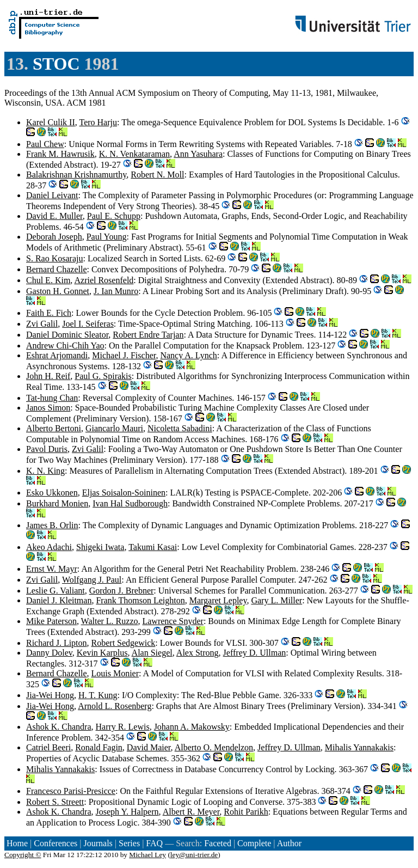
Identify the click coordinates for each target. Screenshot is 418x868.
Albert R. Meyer (191, 812)
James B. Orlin (52, 525)
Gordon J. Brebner (122, 591)
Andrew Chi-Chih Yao (65, 346)
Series (129, 843)
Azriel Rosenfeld (104, 280)
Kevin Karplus (102, 653)
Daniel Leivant (52, 195)
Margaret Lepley (218, 600)
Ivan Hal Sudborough (130, 503)
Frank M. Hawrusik (60, 154)
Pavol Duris (47, 449)
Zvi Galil (42, 324)
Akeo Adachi (49, 547)
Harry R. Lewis (123, 727)
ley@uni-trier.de (194, 855)
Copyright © (23, 855)
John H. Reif (48, 376)
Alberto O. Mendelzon (214, 747)
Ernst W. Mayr (52, 569)
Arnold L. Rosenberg (115, 706)
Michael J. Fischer (124, 355)
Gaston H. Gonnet (58, 291)
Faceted (218, 843)
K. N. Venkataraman (134, 154)
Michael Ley (147, 855)
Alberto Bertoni (54, 428)
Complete (254, 843)
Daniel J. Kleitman (59, 600)
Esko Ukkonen (52, 493)
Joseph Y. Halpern (127, 812)
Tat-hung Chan (52, 398)
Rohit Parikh (246, 812)
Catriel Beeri (48, 747)
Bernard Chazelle (57, 269)
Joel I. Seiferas (88, 324)
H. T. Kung (98, 695)
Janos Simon (48, 408)
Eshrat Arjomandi (57, 355)
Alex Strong (198, 653)
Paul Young (107, 237)
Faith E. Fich (49, 313)
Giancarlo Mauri (114, 428)
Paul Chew (45, 144)
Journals (98, 843)
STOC (56, 64)
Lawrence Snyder (173, 621)
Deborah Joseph (54, 237)
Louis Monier (115, 673)
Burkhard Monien (57, 503)
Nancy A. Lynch (188, 355)
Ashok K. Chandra (59, 727)
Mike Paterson (51, 621)
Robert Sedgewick (124, 643)
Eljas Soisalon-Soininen (124, 493)
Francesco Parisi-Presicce (71, 791)
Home (17, 843)
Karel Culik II (51, 122)
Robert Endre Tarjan (148, 335)
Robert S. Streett (55, 802)
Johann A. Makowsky (192, 727)
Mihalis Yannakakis (359, 747)
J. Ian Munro (116, 291)
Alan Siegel (152, 653)
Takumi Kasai (153, 547)
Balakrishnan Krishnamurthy (76, 175)
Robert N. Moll (157, 175)
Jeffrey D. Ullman (255, 653)
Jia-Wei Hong (50, 695)
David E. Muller (54, 216)
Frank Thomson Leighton (140, 600)
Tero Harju (98, 122)
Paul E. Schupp (114, 216)
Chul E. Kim (48, 280)
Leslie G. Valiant (56, 591)
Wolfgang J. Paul (92, 580)
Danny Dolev (49, 653)
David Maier (149, 747)
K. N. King (45, 471)
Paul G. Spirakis (103, 376)
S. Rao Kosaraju (54, 258)
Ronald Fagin (99, 747)
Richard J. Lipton (57, 643)
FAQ (154, 843)
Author (289, 843)
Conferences (56, 843)
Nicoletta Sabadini (180, 428)
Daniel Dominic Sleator (67, 335)
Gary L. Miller (276, 600)
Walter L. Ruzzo (110, 621)
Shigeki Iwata (100, 547)
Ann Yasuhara (198, 154)
